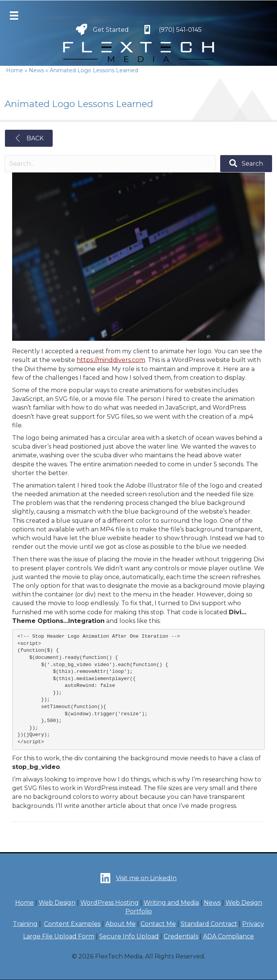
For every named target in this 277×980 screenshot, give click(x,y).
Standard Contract (209, 924)
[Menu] (14, 16)
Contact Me (158, 924)
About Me (121, 924)
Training (25, 924)
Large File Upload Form (59, 936)
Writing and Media (171, 903)
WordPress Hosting (110, 903)
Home (24, 903)
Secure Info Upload (129, 936)
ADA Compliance (228, 936)
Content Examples (72, 924)
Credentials (181, 936)
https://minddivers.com (111, 360)
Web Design (57, 903)
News (212, 903)
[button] (246, 164)
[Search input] (110, 164)
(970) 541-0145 (180, 30)
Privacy (253, 924)
